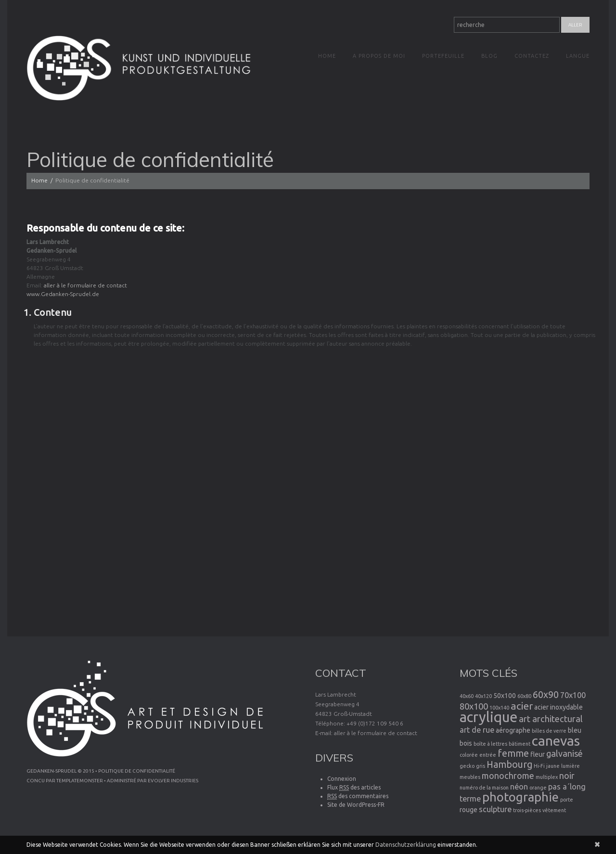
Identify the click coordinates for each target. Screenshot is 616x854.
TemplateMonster (80, 781)
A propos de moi (379, 56)
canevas (556, 740)
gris (481, 766)
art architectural (551, 719)
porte (567, 800)
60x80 (524, 696)
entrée (488, 755)
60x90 (546, 695)
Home (327, 56)
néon (519, 787)
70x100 (573, 695)
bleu (575, 730)
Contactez (532, 56)
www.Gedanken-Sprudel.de (62, 294)
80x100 (474, 706)
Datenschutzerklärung (406, 845)
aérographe (513, 730)
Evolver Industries (173, 781)
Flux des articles (354, 788)
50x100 (505, 696)
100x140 (499, 708)
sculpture (495, 809)
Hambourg (509, 764)
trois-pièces (527, 810)
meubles (470, 777)
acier (522, 706)
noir (567, 776)
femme (513, 753)
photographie (520, 797)
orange (538, 788)
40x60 (467, 696)
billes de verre (549, 731)
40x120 (483, 696)
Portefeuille (443, 56)
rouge (468, 810)
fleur (538, 754)
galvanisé (565, 753)
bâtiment (520, 744)
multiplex (547, 777)
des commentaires (358, 796)
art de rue (477, 730)
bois (466, 743)
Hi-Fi (539, 766)
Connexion (342, 779)
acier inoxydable (558, 707)
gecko (467, 766)
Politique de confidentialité (137, 771)
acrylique (488, 717)
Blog (489, 56)
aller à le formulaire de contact (84, 285)
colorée (469, 755)
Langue (578, 56)
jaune (553, 766)
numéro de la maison (484, 788)
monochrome (508, 776)
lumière (571, 766)
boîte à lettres (490, 744)
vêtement (554, 810)
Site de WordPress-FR (356, 805)
